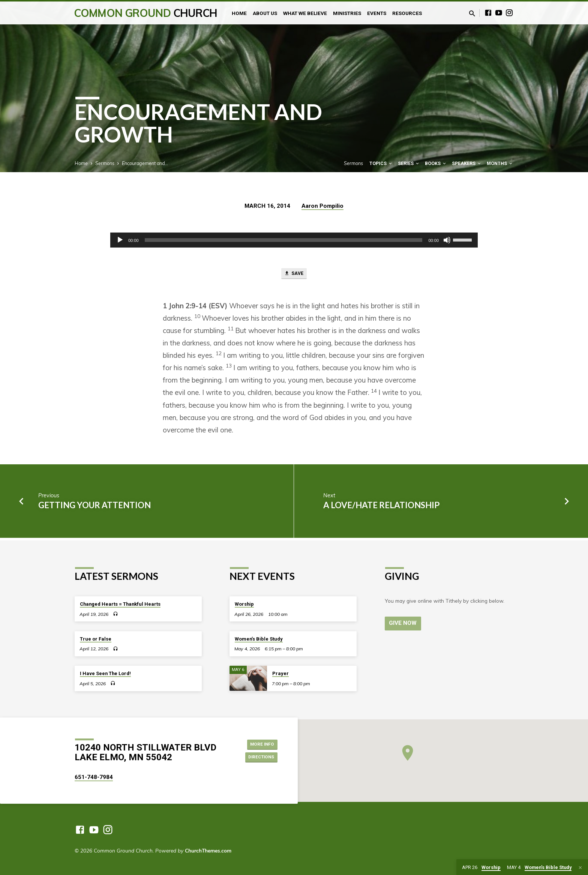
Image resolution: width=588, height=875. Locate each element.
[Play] (120, 240)
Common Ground (146, 13)
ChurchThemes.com (208, 850)
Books (436, 163)
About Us (265, 13)
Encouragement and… (145, 163)
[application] (294, 240)
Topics (381, 163)
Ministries (347, 13)
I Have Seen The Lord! (105, 673)
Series (409, 163)
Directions (258, 758)
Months (500, 163)
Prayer (280, 673)
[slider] (284, 240)
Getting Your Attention (94, 507)
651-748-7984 (94, 777)
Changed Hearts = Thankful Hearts (120, 604)
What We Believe (305, 13)
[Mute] (447, 240)
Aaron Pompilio (322, 206)
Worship (244, 604)
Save (294, 275)
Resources (407, 13)
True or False (96, 639)
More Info (259, 743)
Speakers (467, 163)
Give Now (404, 623)
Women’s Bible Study (259, 639)
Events (377, 13)
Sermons (105, 163)
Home (239, 13)
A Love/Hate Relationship (382, 507)
